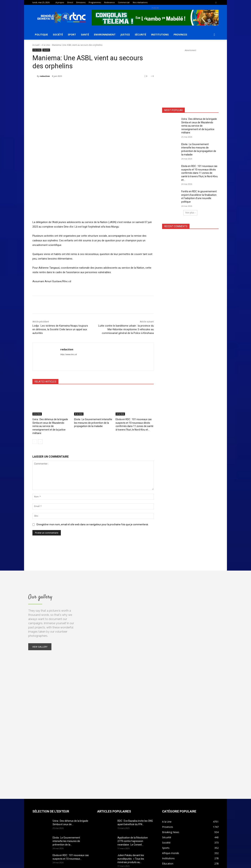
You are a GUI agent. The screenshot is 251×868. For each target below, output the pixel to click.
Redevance (109, 2)
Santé (85, 34)
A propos (60, 2)
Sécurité (140, 34)
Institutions (160, 34)
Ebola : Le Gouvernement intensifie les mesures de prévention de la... (66, 769)
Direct (70, 2)
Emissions (81, 2)
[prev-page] (35, 370)
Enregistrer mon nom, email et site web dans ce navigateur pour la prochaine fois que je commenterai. (93, 452)
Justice (125, 34)
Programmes (95, 2)
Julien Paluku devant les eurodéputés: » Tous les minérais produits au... (131, 787)
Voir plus (190, 213)
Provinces (180, 34)
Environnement (105, 34)
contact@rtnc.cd (109, 851)
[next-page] (40, 370)
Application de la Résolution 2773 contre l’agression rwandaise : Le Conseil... (133, 769)
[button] (214, 35)
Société (58, 34)
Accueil (36, 45)
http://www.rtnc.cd (68, 287)
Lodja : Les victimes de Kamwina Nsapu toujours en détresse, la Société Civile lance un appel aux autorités (60, 262)
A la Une (46, 45)
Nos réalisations (140, 2)
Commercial (124, 2)
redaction (45, 76)
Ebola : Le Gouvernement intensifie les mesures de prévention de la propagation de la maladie (93, 355)
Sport (72, 34)
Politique (41, 34)
